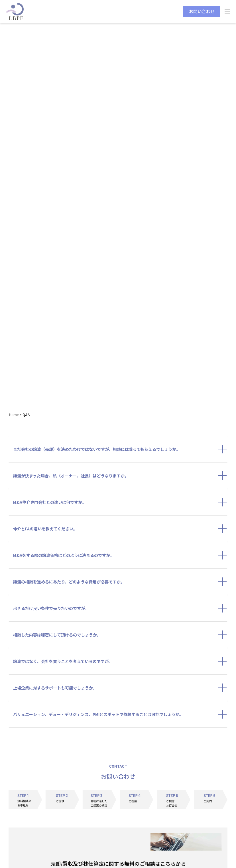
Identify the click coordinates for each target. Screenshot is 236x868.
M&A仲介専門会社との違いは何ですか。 (120, 502)
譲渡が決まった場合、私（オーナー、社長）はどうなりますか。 (120, 476)
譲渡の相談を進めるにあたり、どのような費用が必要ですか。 (120, 582)
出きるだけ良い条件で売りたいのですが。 (120, 608)
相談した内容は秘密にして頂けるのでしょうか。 (120, 635)
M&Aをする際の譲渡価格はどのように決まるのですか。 (120, 555)
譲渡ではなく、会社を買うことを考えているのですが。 (120, 661)
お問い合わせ (202, 11)
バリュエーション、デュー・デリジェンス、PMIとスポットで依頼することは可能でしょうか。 (120, 714)
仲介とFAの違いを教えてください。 (120, 529)
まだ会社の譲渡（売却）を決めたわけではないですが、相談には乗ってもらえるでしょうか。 (120, 449)
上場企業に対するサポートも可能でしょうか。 (120, 688)
